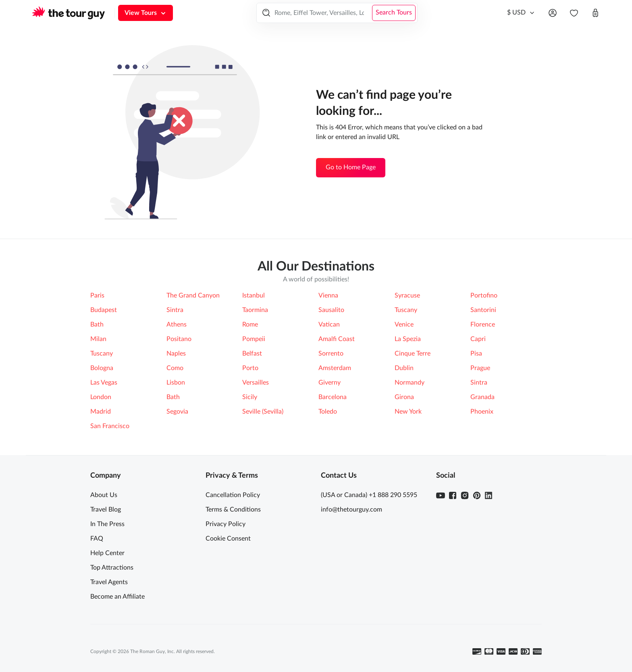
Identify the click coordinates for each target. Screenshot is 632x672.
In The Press (107, 524)
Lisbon (176, 383)
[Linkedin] (489, 495)
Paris (97, 295)
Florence (483, 325)
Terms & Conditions (233, 510)
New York (408, 412)
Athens (177, 325)
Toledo (328, 412)
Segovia (177, 412)
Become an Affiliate (117, 597)
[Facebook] (453, 495)
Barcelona (333, 397)
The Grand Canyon (193, 295)
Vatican (329, 325)
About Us (104, 495)
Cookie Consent (228, 539)
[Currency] (521, 13)
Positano (179, 339)
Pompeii (254, 339)
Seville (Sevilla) (263, 412)
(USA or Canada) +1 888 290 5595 (369, 495)
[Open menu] (553, 13)
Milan (98, 339)
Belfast (252, 354)
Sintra (175, 310)
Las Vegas (104, 383)
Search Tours (394, 12)
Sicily (250, 397)
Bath (97, 325)
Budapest (104, 310)
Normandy (410, 383)
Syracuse (407, 295)
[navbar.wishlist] (574, 13)
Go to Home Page (351, 167)
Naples (176, 354)
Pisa (476, 354)
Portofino (484, 295)
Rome (250, 325)
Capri (478, 339)
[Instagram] (465, 495)
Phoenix (482, 412)
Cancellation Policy (233, 495)
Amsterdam (335, 368)
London (101, 397)
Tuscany (406, 310)
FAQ (97, 539)
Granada (482, 397)
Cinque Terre (413, 354)
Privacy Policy (226, 524)
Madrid (101, 412)
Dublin (404, 368)
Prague (480, 368)
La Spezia (408, 339)
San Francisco (110, 426)
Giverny (330, 383)
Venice (404, 325)
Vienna (328, 295)
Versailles (256, 383)
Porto (250, 368)
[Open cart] (595, 13)
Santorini (483, 310)
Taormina (255, 310)
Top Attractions (112, 568)
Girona (404, 397)
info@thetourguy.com (351, 510)
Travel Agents (109, 582)
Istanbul (254, 295)
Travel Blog (106, 510)
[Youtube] (441, 495)
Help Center (107, 553)
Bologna (102, 368)
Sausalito (331, 310)
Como (175, 368)
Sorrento (331, 354)
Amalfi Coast (337, 339)
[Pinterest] (477, 495)
